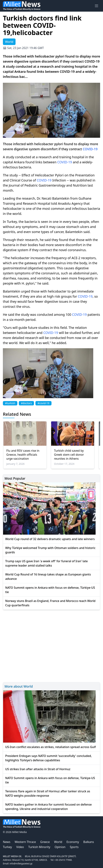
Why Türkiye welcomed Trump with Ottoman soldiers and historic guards (50, 550)
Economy (73, 842)
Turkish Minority (39, 847)
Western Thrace (25, 842)
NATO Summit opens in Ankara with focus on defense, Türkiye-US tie (50, 590)
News (7, 842)
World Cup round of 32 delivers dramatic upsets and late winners (50, 539)
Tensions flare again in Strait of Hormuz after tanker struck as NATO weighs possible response (48, 793)
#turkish (10, 403)
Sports (74, 847)
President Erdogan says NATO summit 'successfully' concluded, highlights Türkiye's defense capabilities (49, 758)
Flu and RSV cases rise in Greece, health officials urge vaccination (23, 455)
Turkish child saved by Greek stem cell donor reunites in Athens (69, 455)
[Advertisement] (51, 645)
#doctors (26, 403)
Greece (45, 842)
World (58, 842)
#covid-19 (43, 403)
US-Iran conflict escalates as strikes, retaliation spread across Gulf (51, 747)
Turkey (7, 847)
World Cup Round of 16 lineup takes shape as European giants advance (48, 577)
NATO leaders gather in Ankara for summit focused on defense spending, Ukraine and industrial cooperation (48, 807)
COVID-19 (90, 149)
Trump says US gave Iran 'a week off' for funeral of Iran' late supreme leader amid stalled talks (47, 563)
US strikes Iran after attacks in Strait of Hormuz (38, 769)
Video (20, 847)
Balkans (89, 842)
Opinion (60, 847)
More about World (19, 686)
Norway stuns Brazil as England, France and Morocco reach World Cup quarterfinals (50, 603)
